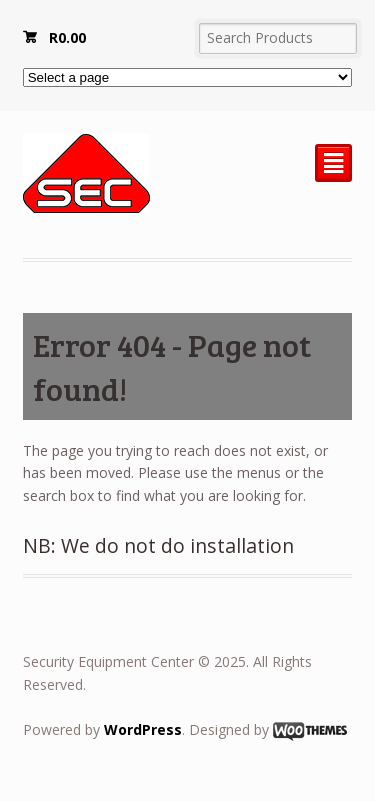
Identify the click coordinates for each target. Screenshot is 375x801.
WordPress (143, 729)
